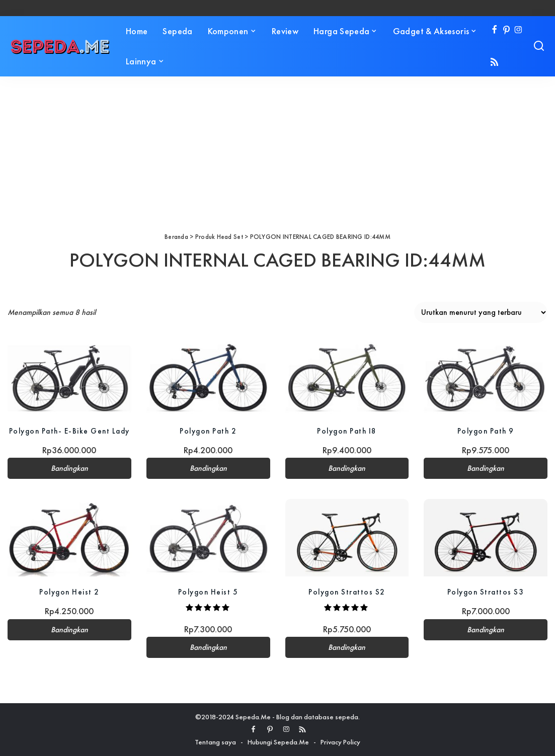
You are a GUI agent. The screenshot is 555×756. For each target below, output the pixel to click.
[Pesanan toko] (481, 312)
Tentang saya (215, 742)
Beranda (176, 237)
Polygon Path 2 (208, 431)
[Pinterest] (506, 30)
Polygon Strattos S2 (347, 592)
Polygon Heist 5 (208, 592)
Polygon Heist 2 (69, 592)
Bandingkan (69, 468)
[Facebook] (494, 30)
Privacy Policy (340, 742)
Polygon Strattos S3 (486, 592)
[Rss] (494, 63)
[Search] (539, 46)
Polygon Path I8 (347, 431)
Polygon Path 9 (486, 431)
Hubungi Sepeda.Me (278, 742)
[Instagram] (519, 30)
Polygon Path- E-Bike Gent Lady (69, 431)
